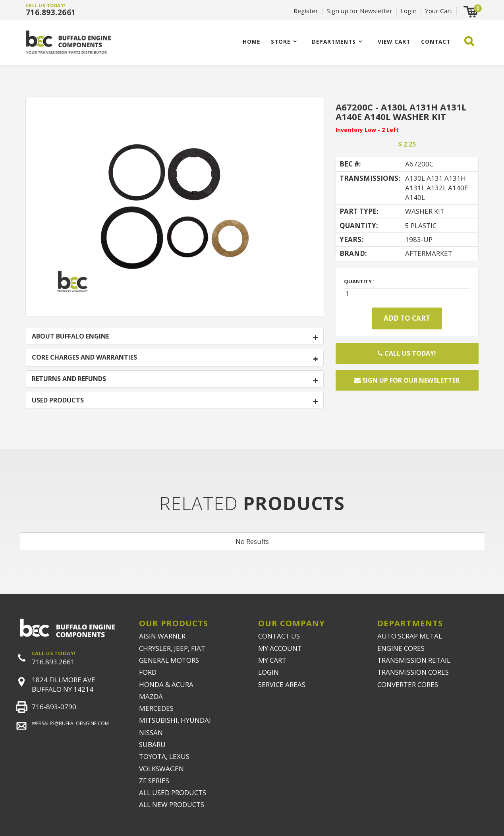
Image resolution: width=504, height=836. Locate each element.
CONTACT (436, 42)
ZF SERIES (154, 781)
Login (409, 11)
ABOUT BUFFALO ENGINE (70, 337)
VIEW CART (394, 42)
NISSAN (151, 732)
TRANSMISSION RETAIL (414, 660)
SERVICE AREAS (282, 684)
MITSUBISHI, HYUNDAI (175, 720)
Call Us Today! (407, 353)
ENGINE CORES (401, 648)
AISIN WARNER (162, 636)
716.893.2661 (51, 12)
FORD (148, 672)
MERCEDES (156, 708)
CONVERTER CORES (408, 684)
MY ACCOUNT (280, 648)
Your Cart (439, 11)
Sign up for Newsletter (359, 11)
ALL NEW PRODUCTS (172, 804)
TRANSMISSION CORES (413, 672)
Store (281, 42)
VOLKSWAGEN (161, 769)
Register (306, 11)
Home (251, 42)
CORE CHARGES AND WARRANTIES (84, 358)
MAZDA (151, 696)
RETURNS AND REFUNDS (69, 379)
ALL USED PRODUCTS (173, 792)
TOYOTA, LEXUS (164, 756)
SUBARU (152, 744)
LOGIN (268, 672)
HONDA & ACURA (166, 684)
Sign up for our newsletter (407, 380)
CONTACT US (279, 636)
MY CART (272, 660)
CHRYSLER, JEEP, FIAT (172, 648)
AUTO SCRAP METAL (410, 636)
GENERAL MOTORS (169, 660)
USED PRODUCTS (58, 401)
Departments (334, 42)
